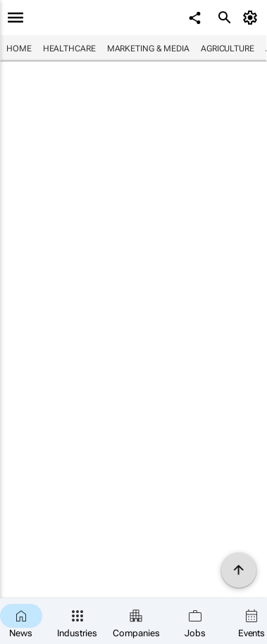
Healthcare (69, 49)
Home (19, 49)
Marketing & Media (148, 49)
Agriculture (228, 49)
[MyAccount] (253, 18)
